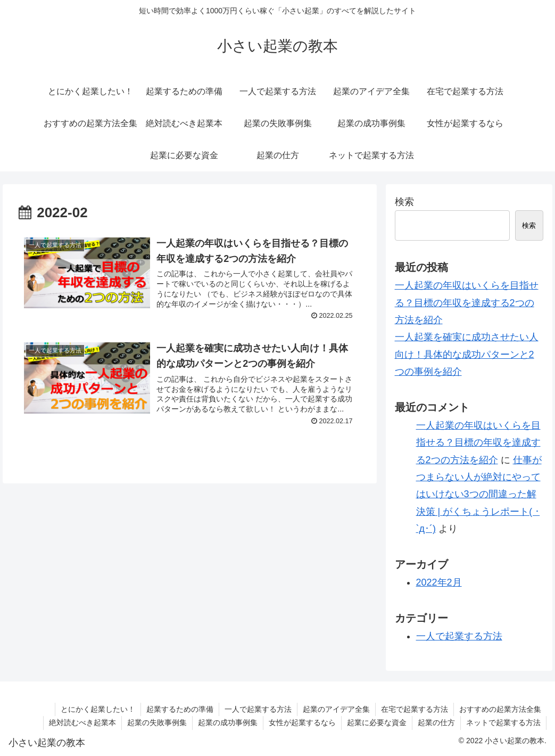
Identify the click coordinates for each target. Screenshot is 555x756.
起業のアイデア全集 (336, 709)
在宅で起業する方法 (415, 709)
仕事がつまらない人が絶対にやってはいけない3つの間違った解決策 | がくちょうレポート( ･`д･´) (479, 495)
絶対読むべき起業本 (82, 722)
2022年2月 (439, 582)
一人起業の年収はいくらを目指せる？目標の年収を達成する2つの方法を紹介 (467, 303)
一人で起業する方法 (459, 636)
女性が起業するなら (302, 722)
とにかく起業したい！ (98, 709)
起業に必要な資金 (377, 722)
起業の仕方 (436, 722)
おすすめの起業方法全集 (500, 709)
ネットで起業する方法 (503, 722)
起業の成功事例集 (228, 722)
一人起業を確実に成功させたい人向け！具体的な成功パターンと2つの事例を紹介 (467, 354)
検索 (404, 202)
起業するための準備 (180, 709)
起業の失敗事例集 (157, 722)
